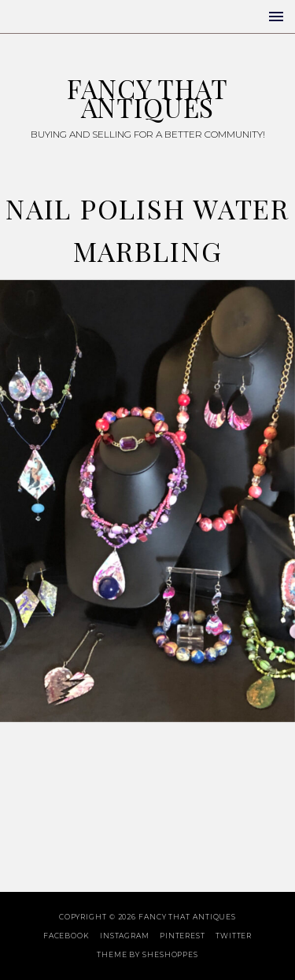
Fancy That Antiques (147, 98)
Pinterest (183, 936)
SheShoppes (170, 954)
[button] (276, 17)
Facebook (66, 936)
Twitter (234, 936)
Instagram (125, 936)
